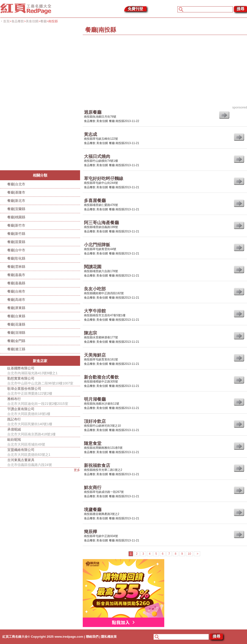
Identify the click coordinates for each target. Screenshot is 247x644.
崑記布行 (44, 422)
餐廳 (43, 21)
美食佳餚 (32, 21)
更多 (77, 470)
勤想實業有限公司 (44, 381)
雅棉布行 (44, 401)
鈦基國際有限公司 (44, 371)
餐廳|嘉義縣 (16, 283)
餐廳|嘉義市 (16, 275)
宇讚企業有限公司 (44, 412)
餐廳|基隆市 (16, 192)
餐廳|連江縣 (16, 349)
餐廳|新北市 (16, 201)
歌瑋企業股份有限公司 (44, 391)
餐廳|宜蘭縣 (16, 209)
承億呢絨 (44, 432)
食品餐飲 (18, 21)
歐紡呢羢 (44, 442)
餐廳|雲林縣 (16, 267)
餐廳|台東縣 (16, 316)
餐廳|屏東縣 (16, 308)
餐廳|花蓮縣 (16, 324)
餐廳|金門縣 (16, 341)
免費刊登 (135, 9)
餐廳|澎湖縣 (16, 333)
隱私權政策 (109, 637)
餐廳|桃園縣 (16, 217)
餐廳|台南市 (16, 291)
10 (189, 554)
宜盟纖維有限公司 (44, 452)
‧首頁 (5, 21)
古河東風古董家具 (44, 463)
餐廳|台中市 (16, 250)
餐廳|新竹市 (16, 225)
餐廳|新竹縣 (16, 234)
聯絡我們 (92, 637)
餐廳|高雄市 (16, 300)
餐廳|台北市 (16, 184)
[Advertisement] (36, 98)
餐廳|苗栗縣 (16, 242)
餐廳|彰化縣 (16, 258)
